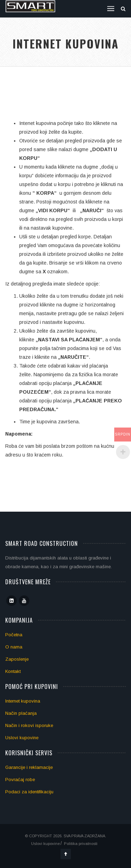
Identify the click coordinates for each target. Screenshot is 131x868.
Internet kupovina (23, 701)
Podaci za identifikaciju (29, 792)
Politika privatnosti (81, 844)
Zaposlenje (17, 659)
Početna (14, 635)
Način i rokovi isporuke (29, 725)
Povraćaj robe (20, 780)
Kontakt (13, 671)
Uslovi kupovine (22, 738)
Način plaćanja (21, 713)
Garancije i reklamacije (29, 767)
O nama (14, 647)
